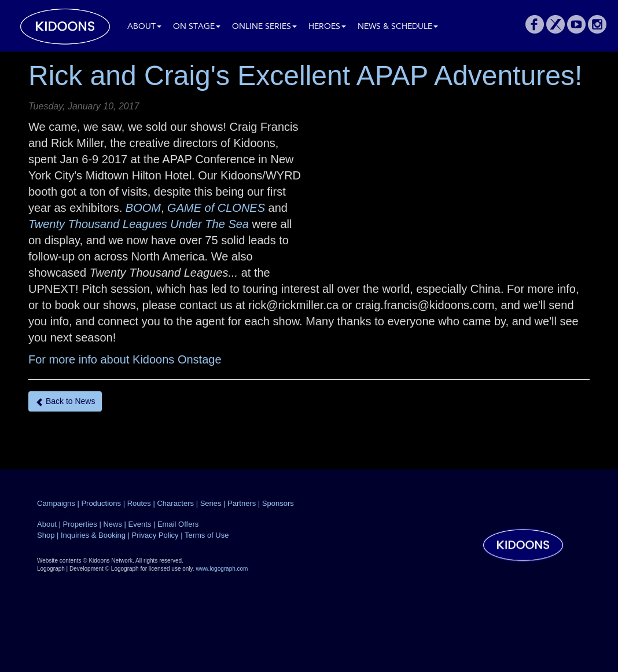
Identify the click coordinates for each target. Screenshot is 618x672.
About (144, 27)
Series (211, 503)
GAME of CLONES (216, 208)
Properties (80, 524)
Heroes (327, 27)
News (113, 524)
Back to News (65, 401)
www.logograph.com (222, 569)
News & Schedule (398, 27)
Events (140, 524)
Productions (101, 503)
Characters (175, 503)
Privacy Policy (155, 535)
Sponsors (278, 503)
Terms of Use (207, 535)
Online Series (264, 27)
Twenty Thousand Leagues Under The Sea (139, 224)
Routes (139, 503)
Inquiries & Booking (93, 535)
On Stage (197, 27)
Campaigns (56, 503)
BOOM (143, 208)
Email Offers (178, 524)
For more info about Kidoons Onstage (125, 359)
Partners (242, 503)
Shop (46, 535)
